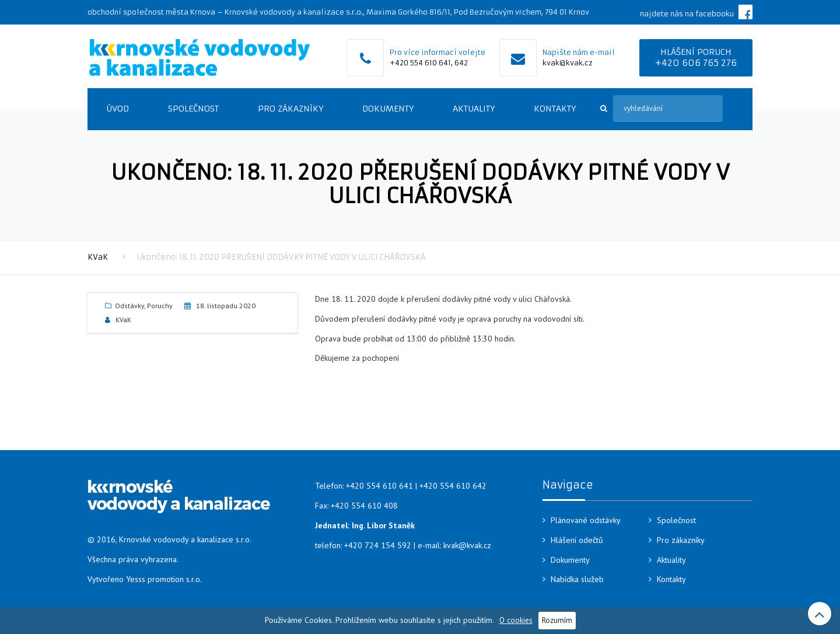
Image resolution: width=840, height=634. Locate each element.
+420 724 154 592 (378, 545)
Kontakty (555, 109)
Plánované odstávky (586, 520)
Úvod (118, 109)
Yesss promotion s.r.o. (164, 579)
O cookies (516, 620)
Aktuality (474, 109)
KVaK (98, 257)
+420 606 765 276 (696, 63)
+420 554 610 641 (420, 63)
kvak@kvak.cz (568, 63)
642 (461, 63)
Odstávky (129, 306)
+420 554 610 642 (453, 486)
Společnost (193, 109)
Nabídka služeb (577, 579)
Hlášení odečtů (577, 540)
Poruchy (160, 306)
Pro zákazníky (290, 109)
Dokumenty (388, 109)
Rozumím (557, 620)
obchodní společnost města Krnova (151, 12)
